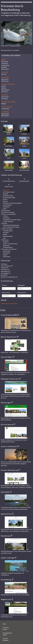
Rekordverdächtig (8, 236)
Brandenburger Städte (9, 198)
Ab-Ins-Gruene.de (7, 425)
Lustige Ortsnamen (8, 222)
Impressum (6, 628)
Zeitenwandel (7, 257)
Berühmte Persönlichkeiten (8, 277)
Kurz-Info (5, 638)
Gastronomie (6, 211)
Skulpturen (6, 242)
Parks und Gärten (8, 229)
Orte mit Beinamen (6, 266)
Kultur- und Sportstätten (9, 214)
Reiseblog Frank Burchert (10, 379)
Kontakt (5, 629)
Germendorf (5, 97)
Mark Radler (5, 492)
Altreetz (4, 86)
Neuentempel (5, 90)
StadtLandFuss (6, 514)
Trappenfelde (5, 65)
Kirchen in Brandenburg (9, 470)
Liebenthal (4, 99)
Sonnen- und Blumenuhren (10, 244)
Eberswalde (5, 62)
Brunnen (5, 201)
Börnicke (4, 74)
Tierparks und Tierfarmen (10, 249)
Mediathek (6, 640)
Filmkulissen (6, 207)
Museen (5, 223)
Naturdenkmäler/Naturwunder (11, 225)
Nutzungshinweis (7, 633)
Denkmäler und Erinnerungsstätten (12, 203)
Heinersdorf (5, 79)
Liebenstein (5, 64)
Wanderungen (6, 403)
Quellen (5, 234)
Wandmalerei (7, 253)
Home (4, 624)
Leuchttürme (6, 218)
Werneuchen (5, 69)
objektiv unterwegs (8, 558)
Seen (4, 238)
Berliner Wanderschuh (9, 337)
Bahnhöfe (6, 194)
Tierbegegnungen (8, 247)
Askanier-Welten (7, 357)
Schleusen (6, 240)
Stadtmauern (6, 246)
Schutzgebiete (5, 273)
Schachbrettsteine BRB (9, 315)
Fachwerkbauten (7, 205)
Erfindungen (4, 270)
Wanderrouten (7, 251)
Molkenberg (5, 81)
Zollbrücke (4, 92)
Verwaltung (4, 264)
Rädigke (4, 104)
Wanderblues (5, 536)
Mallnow (4, 88)
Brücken (5, 199)
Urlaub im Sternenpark (9, 446)
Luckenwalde (5, 109)
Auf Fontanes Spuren (9, 192)
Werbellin (4, 67)
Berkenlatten (5, 116)
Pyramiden (6, 233)
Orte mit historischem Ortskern (11, 227)
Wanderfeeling (6, 580)
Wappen (5, 255)
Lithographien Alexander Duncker (12, 220)
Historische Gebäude (9, 212)
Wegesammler (6, 599)
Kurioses (5, 216)
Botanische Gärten (8, 196)
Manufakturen (5, 271)
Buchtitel (3, 275)
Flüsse (5, 209)
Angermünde (5, 114)
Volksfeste (4, 268)
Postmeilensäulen (8, 231)
